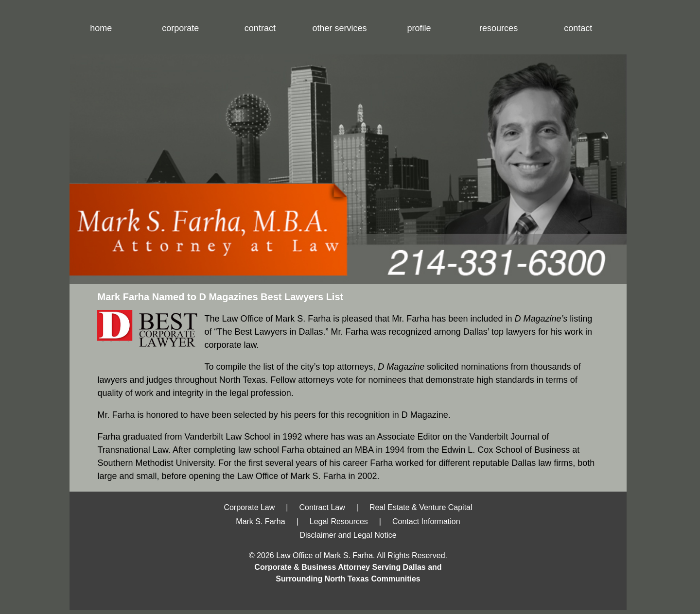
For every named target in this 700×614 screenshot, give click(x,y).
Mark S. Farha (260, 521)
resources (499, 28)
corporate (180, 28)
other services (339, 28)
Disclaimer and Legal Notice (348, 535)
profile (419, 28)
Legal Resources (339, 521)
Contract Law (322, 507)
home (101, 28)
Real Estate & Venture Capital (421, 507)
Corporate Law (249, 507)
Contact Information (426, 521)
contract (260, 28)
